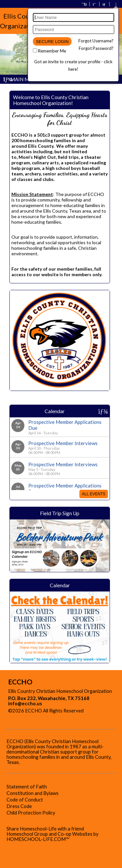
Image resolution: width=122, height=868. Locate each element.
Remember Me (52, 51)
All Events (94, 494)
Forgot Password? (96, 48)
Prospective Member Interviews (63, 443)
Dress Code (19, 806)
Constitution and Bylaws (33, 793)
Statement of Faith (27, 787)
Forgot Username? (96, 41)
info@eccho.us (25, 703)
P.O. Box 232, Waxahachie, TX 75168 (49, 698)
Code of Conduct (25, 800)
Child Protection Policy (31, 813)
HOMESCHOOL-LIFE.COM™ (38, 839)
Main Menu (21, 79)
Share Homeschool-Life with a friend (45, 829)
